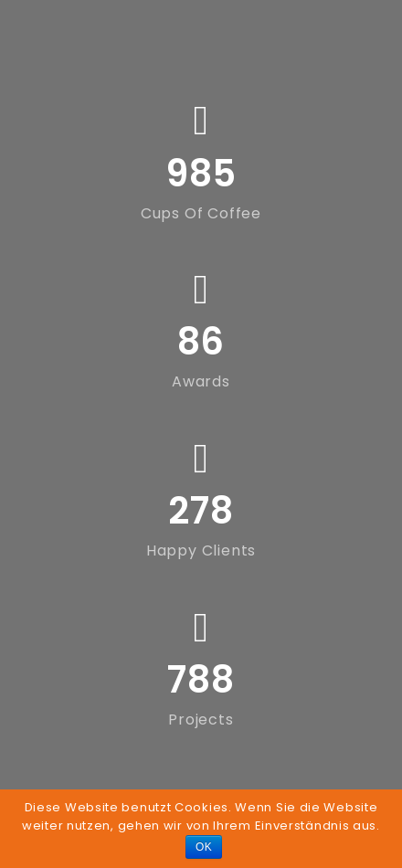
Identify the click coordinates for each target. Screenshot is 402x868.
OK (204, 847)
